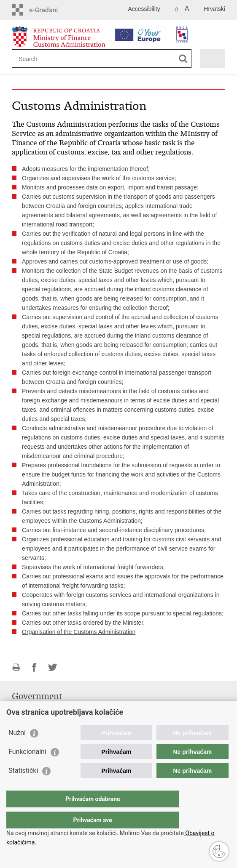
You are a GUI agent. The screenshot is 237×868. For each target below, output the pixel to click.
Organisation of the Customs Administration (79, 632)
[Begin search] (183, 59)
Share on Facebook (34, 667)
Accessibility (144, 9)
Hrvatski (214, 9)
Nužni (17, 750)
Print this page (16, 667)
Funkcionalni (27, 768)
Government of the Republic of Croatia (62, 709)
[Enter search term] (49, 59)
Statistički (23, 787)
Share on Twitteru (53, 667)
